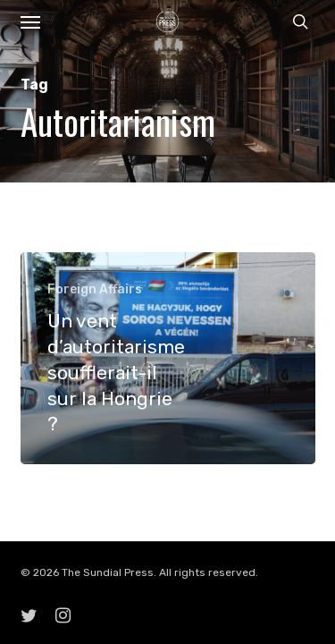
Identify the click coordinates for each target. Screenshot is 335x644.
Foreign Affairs (95, 289)
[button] (30, 21)
